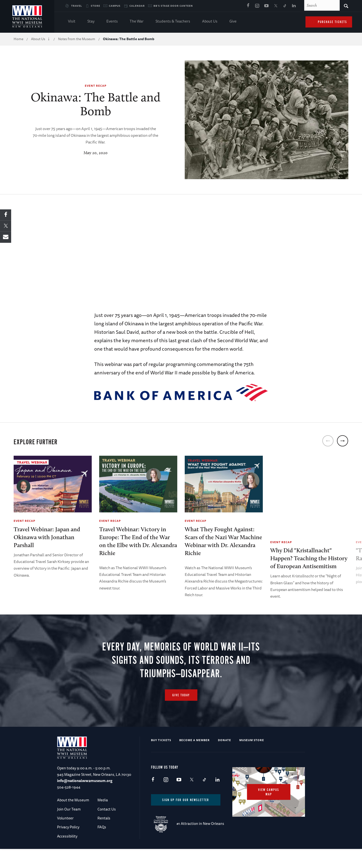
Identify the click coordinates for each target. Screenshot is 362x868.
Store (95, 6)
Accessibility (67, 855)
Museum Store (252, 759)
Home (18, 39)
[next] (343, 441)
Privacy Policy (68, 846)
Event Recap (96, 86)
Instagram (257, 6)
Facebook (248, 6)
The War (137, 22)
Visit (72, 22)
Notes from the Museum (77, 39)
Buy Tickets (161, 759)
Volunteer (65, 837)
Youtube (266, 6)
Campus (115, 6)
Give (233, 22)
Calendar (137, 6)
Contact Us (107, 828)
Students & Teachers (173, 22)
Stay (91, 22)
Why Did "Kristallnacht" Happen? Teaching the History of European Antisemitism (309, 558)
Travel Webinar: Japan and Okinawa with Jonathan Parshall (47, 537)
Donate (225, 759)
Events (112, 22)
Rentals (104, 837)
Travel (77, 6)
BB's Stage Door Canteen (173, 6)
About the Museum (73, 819)
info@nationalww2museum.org (85, 800)
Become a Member (195, 759)
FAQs (102, 846)
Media (103, 819)
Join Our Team (69, 828)
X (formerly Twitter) (275, 6)
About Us (210, 22)
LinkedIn (294, 6)
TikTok (285, 6)
